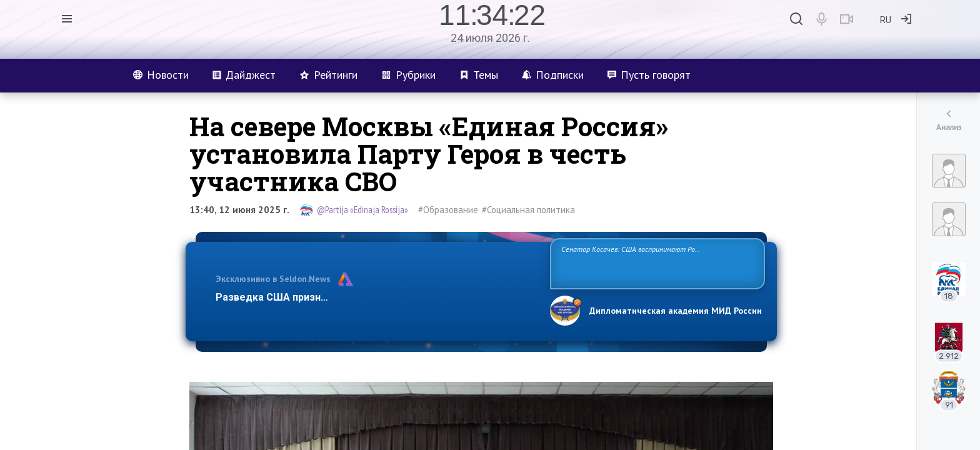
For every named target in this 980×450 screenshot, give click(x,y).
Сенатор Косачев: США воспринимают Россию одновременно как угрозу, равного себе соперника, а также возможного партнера (656, 263)
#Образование (448, 210)
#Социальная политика (528, 210)
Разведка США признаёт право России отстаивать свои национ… (376, 297)
